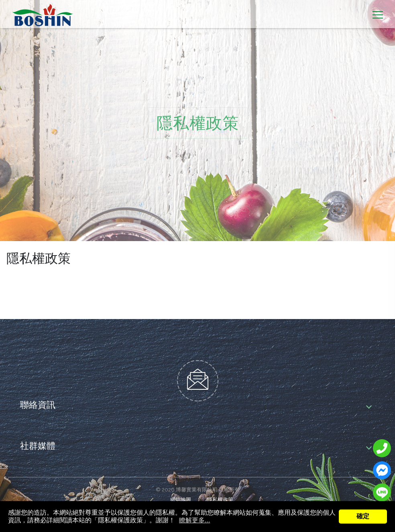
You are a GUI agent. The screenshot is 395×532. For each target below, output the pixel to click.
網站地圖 (181, 499)
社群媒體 (38, 445)
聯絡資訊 (38, 404)
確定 (363, 516)
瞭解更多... (194, 520)
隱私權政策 (220, 499)
